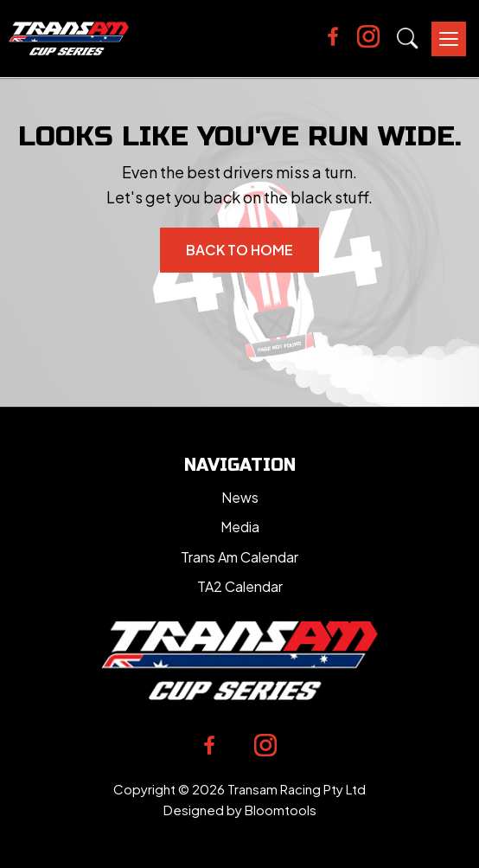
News (240, 497)
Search (408, 39)
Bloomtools (281, 810)
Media (240, 527)
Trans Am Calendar (239, 557)
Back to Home (239, 250)
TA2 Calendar (240, 586)
